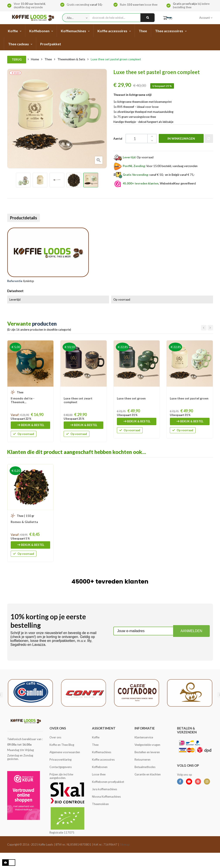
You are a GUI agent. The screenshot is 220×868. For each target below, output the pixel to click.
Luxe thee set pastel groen (189, 398)
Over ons (55, 737)
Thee (95, 745)
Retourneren (142, 760)
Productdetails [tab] (25, 218)
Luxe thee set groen (131, 398)
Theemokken (100, 804)
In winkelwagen (176, 138)
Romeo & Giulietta (24, 522)
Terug (17, 59)
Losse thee (99, 774)
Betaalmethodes (145, 767)
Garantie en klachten (148, 774)
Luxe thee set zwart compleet (78, 400)
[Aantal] (134, 139)
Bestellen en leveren (147, 752)
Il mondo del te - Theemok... (23, 400)
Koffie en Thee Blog (62, 745)
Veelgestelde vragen (147, 745)
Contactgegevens (61, 767)
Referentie (15, 281)
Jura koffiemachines (105, 789)
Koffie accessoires (103, 760)
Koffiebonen (100, 767)
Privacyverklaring (61, 760)
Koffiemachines (102, 752)
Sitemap (125, 844)
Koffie (96, 737)
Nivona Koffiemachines (106, 797)
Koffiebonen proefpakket (108, 782)
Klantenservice (144, 737)
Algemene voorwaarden (65, 752)
